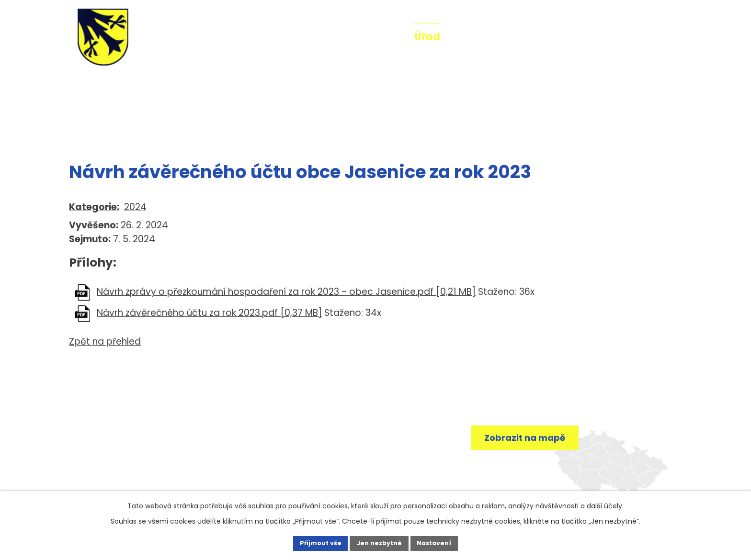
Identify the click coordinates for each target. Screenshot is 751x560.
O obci (474, 37)
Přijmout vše (309, 542)
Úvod (318, 37)
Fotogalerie (537, 37)
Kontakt (644, 37)
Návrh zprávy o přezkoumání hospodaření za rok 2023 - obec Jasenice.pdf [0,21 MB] (286, 292)
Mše (595, 37)
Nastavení (445, 542)
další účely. (605, 504)
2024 (135, 207)
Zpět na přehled (105, 342)
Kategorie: (94, 207)
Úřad (427, 37)
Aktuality (373, 37)
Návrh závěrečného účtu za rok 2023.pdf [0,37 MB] (209, 313)
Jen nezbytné (379, 542)
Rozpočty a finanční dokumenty (205, 128)
